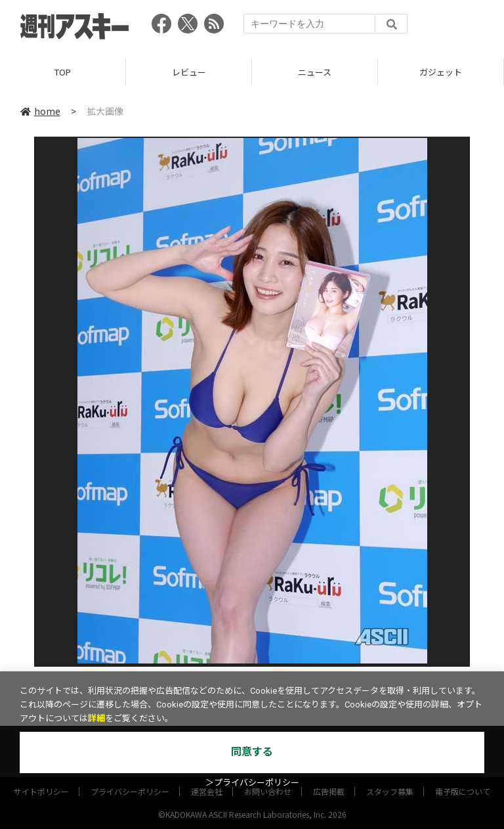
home (40, 111)
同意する (252, 752)
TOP (63, 72)
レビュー (189, 72)
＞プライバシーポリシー (252, 783)
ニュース (315, 72)
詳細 (96, 718)
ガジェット (441, 72)
